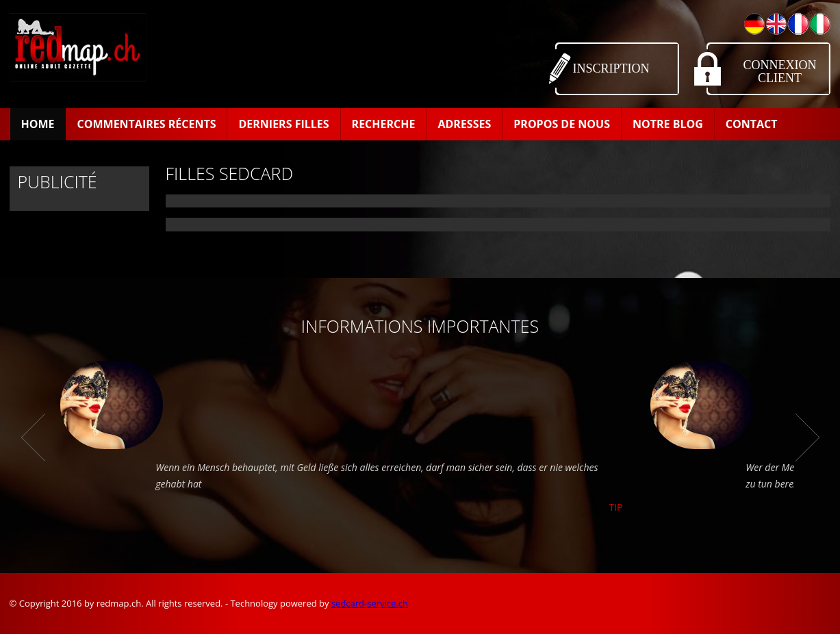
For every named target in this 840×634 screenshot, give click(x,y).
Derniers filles (283, 124)
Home (38, 124)
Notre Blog (668, 124)
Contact (752, 124)
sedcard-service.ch (370, 603)
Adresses (464, 124)
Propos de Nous (562, 124)
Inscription (611, 68)
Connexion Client (780, 72)
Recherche (384, 124)
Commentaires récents (147, 124)
